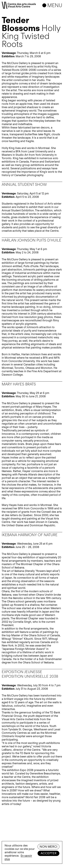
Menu (55, 5)
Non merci (48, 847)
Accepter (49, 853)
